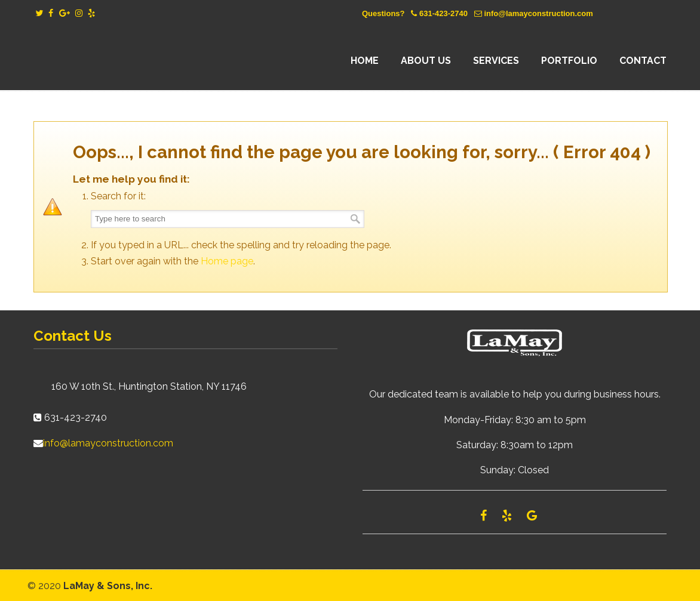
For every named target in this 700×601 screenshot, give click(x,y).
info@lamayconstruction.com (538, 13)
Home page (227, 261)
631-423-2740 (443, 13)
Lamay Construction (138, 61)
